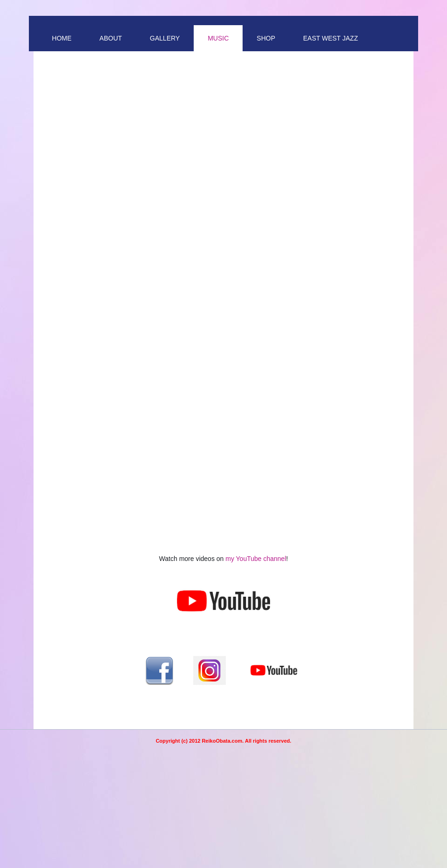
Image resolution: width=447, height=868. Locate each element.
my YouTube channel (256, 559)
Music (218, 38)
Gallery (165, 38)
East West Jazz (331, 38)
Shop (266, 38)
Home (62, 38)
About (111, 38)
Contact (68, 64)
